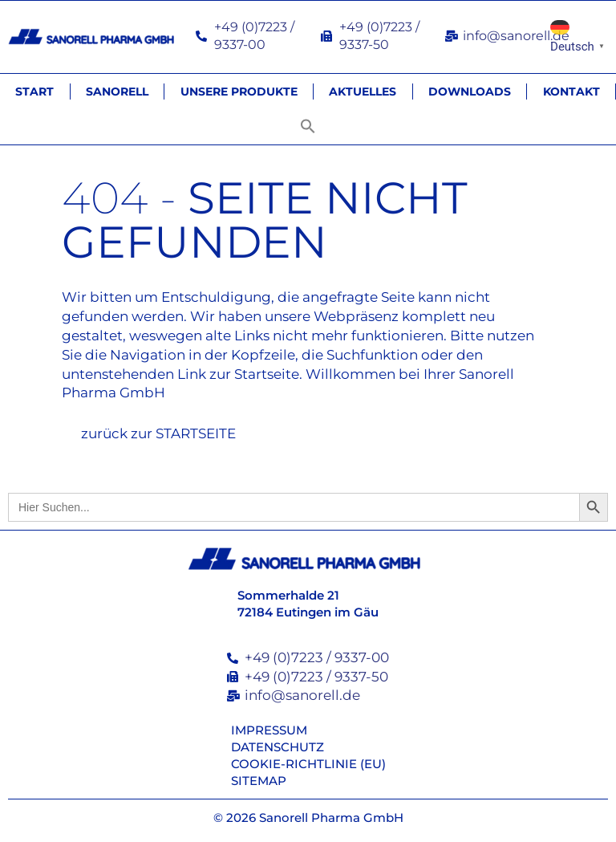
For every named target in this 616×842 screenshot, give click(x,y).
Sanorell (117, 92)
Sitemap (259, 781)
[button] (308, 126)
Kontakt (571, 92)
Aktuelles (363, 92)
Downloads (470, 92)
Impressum (269, 730)
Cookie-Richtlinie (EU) (308, 764)
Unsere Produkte (239, 92)
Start (34, 92)
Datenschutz (278, 747)
